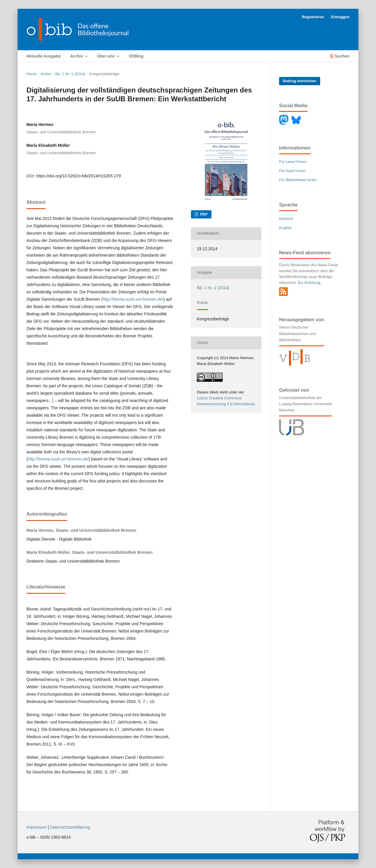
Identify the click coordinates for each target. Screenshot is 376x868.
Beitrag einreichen (300, 81)
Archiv (77, 56)
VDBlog (136, 56)
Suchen (340, 56)
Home (32, 74)
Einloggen (340, 17)
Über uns (106, 56)
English (285, 228)
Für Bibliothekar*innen (298, 180)
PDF (203, 214)
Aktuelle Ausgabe (44, 56)
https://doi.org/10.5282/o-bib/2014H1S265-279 (78, 176)
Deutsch (286, 219)
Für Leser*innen (293, 162)
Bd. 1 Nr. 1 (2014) (70, 74)
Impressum (37, 827)
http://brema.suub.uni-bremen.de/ (133, 299)
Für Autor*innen (292, 171)
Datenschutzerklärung (70, 827)
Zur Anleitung (309, 282)
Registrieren (313, 17)
